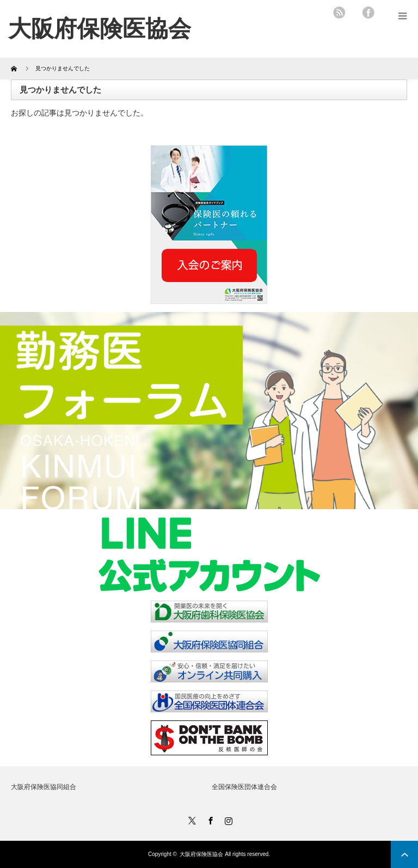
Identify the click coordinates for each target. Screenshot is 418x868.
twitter (354, 13)
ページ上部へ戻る (404, 854)
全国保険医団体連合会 (244, 787)
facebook (368, 13)
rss (339, 13)
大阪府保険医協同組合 (44, 787)
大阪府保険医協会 (201, 854)
